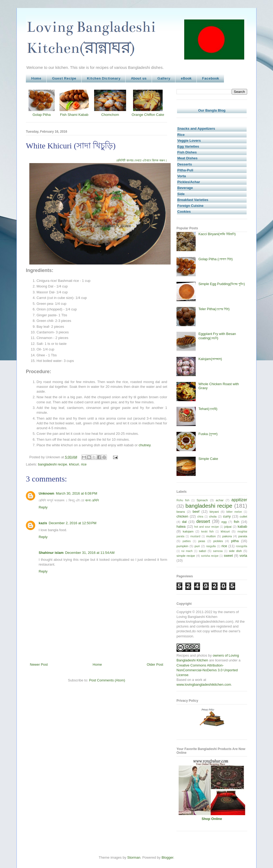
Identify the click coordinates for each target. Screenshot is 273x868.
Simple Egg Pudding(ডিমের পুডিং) (222, 284)
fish (236, 522)
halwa (181, 526)
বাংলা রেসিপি (92, 500)
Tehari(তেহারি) (208, 409)
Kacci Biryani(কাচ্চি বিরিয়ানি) (217, 234)
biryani (214, 512)
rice (84, 464)
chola (213, 516)
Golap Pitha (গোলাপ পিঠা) (216, 259)
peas (202, 541)
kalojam (188, 531)
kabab (242, 526)
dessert (203, 521)
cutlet (243, 516)
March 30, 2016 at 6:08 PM (77, 493)
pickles (218, 541)
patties (187, 541)
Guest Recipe (64, 78)
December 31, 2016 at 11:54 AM (90, 553)
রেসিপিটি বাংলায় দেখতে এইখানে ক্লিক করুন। (142, 160)
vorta (243, 556)
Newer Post (39, 664)
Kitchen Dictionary (104, 78)
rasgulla (211, 546)
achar (220, 500)
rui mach (187, 551)
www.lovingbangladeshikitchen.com (204, 684)
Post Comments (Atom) (107, 680)
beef (196, 512)
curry (227, 516)
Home (36, 78)
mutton (211, 536)
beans (181, 512)
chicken (182, 516)
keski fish (208, 532)
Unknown (47, 493)
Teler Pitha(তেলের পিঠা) (214, 309)
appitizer (239, 500)
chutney (145, 445)
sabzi (202, 551)
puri (197, 546)
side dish (236, 551)
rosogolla (242, 546)
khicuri (74, 464)
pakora (227, 536)
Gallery (164, 78)
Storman (134, 857)
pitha (235, 541)
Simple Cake (208, 459)
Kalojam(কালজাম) (210, 359)
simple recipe (186, 556)
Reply (43, 507)
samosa (218, 551)
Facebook (210, 78)
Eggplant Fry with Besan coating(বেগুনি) (217, 336)
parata (243, 536)
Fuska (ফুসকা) (208, 434)
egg (224, 522)
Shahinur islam (51, 553)
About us (139, 78)
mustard (195, 536)
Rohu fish (183, 500)
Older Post (155, 664)
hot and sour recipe (207, 527)
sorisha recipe (210, 556)
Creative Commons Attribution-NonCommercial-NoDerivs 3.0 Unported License (207, 670)
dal (184, 522)
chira (200, 517)
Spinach (202, 500)
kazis (43, 523)
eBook (186, 78)
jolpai (228, 526)
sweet (228, 556)
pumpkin (182, 546)
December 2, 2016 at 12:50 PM (73, 523)
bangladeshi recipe (53, 464)
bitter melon (234, 512)
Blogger (167, 857)
